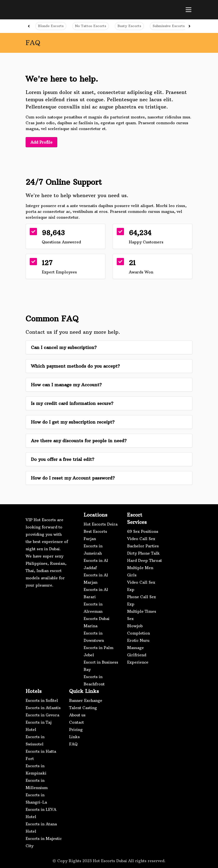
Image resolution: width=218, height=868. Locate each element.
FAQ (73, 744)
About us (77, 715)
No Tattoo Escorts (91, 26)
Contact (76, 722)
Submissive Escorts (169, 26)
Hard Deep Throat (145, 560)
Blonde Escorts (51, 26)
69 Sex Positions (143, 531)
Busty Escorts (129, 26)
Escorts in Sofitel (42, 700)
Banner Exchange (86, 700)
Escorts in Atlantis (43, 707)
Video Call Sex (141, 538)
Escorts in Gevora (42, 715)
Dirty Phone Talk (143, 553)
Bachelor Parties (143, 546)
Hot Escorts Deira (101, 524)
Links (74, 736)
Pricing (76, 729)
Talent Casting (83, 707)
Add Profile (42, 142)
